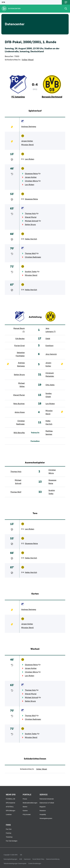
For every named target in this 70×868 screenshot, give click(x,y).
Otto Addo (50, 385)
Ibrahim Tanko (31, 272)
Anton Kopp (20, 412)
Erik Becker (20, 339)
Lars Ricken (30, 159)
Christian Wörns (31, 181)
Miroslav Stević (27, 145)
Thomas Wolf (30, 253)
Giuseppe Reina (31, 174)
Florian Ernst (19, 346)
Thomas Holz (30, 214)
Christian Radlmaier (33, 257)
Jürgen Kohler (27, 141)
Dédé (48, 339)
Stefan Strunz (30, 225)
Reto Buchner (19, 404)
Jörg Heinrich (51, 354)
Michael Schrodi (32, 221)
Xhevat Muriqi (31, 217)
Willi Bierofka (19, 433)
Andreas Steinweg (29, 127)
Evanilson (49, 346)
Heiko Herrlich (31, 239)
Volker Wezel (28, 60)
